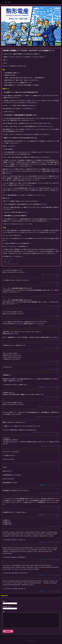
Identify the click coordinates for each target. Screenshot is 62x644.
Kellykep (42, 575)
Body (4, 612)
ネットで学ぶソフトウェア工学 (37, 432)
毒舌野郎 (42, 485)
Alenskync (42, 560)
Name (4, 601)
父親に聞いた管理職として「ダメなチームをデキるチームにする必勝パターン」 (29, 50)
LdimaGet (42, 591)
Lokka (34, 640)
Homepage (5, 606)
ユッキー (42, 462)
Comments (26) (6, 262)
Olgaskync (42, 542)
